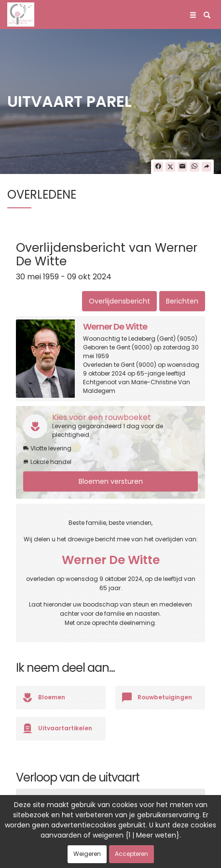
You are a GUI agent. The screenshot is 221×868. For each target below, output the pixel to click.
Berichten (182, 301)
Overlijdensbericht (119, 301)
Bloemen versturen (111, 481)
